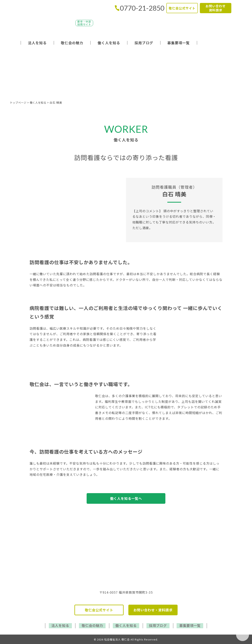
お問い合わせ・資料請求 (153, 611)
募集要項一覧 (179, 43)
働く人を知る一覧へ (126, 499)
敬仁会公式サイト (182, 8)
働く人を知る (109, 43)
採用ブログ (144, 43)
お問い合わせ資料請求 (216, 8)
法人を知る (37, 43)
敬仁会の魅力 (72, 43)
